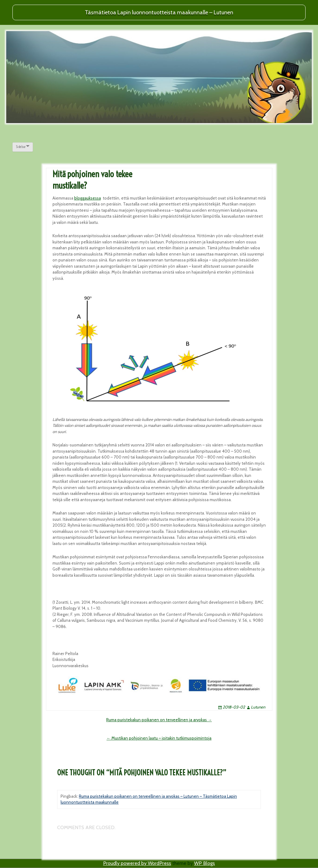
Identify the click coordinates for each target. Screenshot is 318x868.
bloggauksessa (88, 198)
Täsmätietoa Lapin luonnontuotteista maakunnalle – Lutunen (159, 12)
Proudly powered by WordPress (137, 863)
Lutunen (258, 707)
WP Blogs (204, 863)
